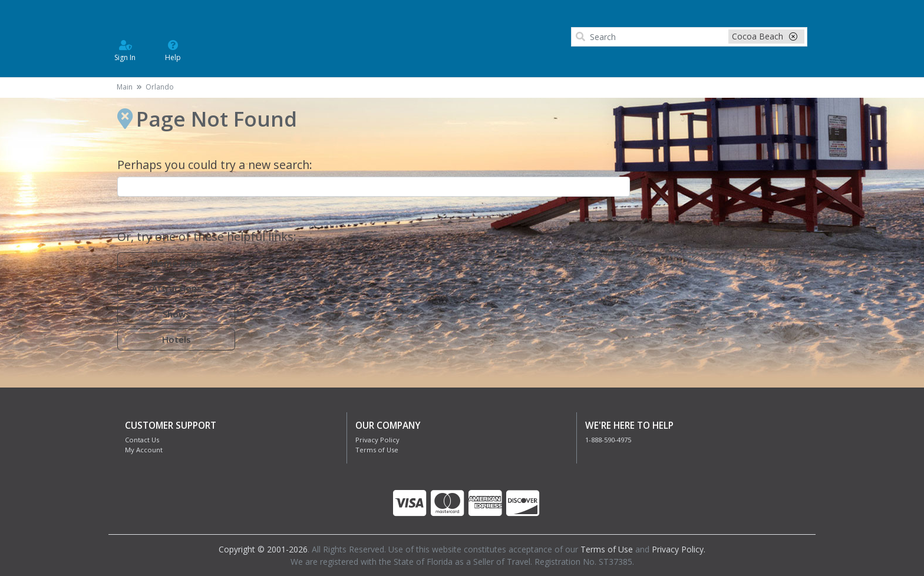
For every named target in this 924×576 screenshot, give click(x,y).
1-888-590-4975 (608, 440)
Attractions (176, 288)
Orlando (160, 87)
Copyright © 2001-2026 (263, 549)
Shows (176, 314)
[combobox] (374, 187)
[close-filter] (793, 36)
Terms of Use (377, 450)
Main (125, 87)
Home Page (176, 263)
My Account (144, 450)
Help (173, 50)
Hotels (176, 339)
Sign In (125, 50)
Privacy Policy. (679, 549)
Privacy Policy (377, 440)
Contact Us (142, 440)
